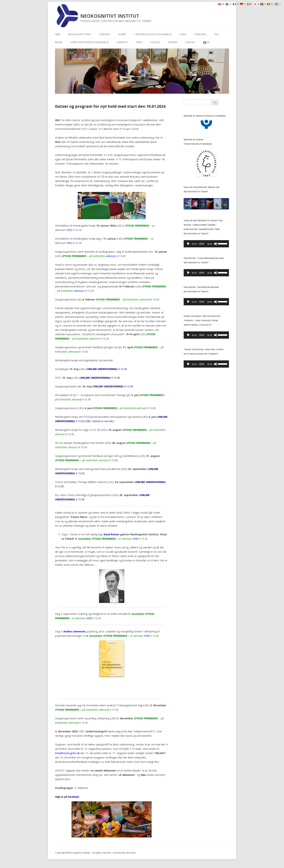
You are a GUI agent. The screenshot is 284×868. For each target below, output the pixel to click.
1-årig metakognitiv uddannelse (153, 34)
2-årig (183, 34)
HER (69, 230)
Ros (217, 34)
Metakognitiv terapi (80, 34)
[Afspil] (188, 244)
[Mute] (216, 244)
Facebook (73, 797)
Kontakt (190, 42)
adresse (111, 256)
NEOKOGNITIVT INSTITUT (110, 16)
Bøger (59, 42)
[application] (206, 244)
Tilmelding (200, 34)
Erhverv (173, 42)
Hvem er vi (122, 42)
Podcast (155, 42)
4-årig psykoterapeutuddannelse (89, 42)
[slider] (202, 244)
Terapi (139, 42)
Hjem (58, 34)
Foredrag (105, 34)
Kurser (122, 34)
